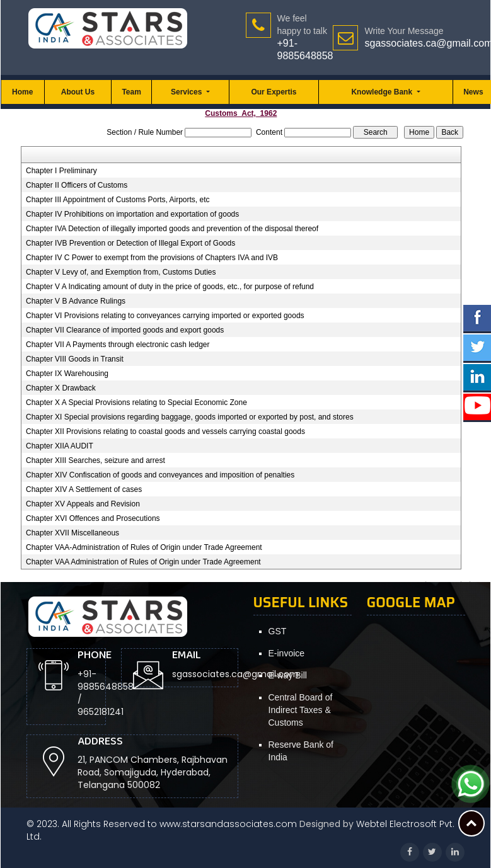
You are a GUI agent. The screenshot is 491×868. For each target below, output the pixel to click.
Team (131, 92)
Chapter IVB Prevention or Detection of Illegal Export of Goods (130, 243)
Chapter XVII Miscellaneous (72, 533)
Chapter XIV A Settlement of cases (84, 489)
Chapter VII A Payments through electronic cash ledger (118, 345)
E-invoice (287, 653)
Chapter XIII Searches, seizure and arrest (95, 460)
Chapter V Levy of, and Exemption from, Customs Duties (121, 272)
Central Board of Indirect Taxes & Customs (301, 710)
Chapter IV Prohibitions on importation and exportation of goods (132, 214)
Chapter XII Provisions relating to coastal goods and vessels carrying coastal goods (165, 431)
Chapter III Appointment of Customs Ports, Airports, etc (118, 200)
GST (278, 631)
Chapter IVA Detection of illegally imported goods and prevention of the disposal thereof (172, 229)
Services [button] (188, 92)
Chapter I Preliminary (61, 171)
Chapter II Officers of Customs (77, 185)
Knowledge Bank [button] (383, 92)
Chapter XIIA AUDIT (60, 446)
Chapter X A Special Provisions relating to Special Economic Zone (136, 403)
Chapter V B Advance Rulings (76, 301)
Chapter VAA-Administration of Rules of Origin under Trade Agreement (144, 547)
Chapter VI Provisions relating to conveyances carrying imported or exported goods (165, 316)
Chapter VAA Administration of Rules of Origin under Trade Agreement (143, 562)
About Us (78, 92)
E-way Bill (288, 675)
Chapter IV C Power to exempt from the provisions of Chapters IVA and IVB (152, 258)
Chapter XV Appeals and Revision (83, 504)
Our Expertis (274, 92)
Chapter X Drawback (61, 388)
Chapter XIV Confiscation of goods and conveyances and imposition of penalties (160, 475)
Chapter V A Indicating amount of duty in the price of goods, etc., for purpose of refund (170, 287)
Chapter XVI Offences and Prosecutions (93, 518)
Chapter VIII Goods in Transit (75, 359)
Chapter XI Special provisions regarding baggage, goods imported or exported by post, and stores (190, 417)
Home (22, 92)
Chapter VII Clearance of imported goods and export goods (125, 330)
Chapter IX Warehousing (67, 374)
